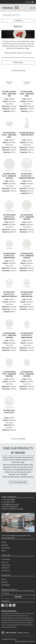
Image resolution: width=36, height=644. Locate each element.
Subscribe (18, 597)
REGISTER (5, 582)
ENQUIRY (30, 2)
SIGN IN (4, 579)
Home (4, 15)
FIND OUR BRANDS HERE (18, 482)
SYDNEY (4, 542)
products (10, 15)
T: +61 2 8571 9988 (8, 500)
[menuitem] (18, 542)
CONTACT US (6, 571)
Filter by (18, 63)
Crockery (17, 15)
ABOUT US (5, 562)
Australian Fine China (9, 16)
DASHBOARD (6, 585)
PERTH (4, 551)
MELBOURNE (6, 548)
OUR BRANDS (6, 559)
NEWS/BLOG (5, 568)
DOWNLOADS (6, 565)
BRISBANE (5, 545)
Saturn (18, 16)
